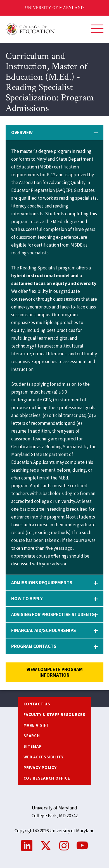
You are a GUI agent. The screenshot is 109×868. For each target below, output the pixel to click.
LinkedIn (27, 846)
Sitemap (33, 746)
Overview (22, 132)
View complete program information (55, 672)
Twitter (46, 846)
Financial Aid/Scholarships (44, 630)
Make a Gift (36, 725)
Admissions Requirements (42, 583)
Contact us (37, 704)
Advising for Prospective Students (53, 614)
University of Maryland (55, 8)
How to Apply (27, 599)
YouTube (82, 846)
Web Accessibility (44, 757)
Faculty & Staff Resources (54, 714)
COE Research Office (47, 778)
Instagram (64, 846)
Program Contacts (34, 646)
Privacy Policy (40, 767)
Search (32, 736)
